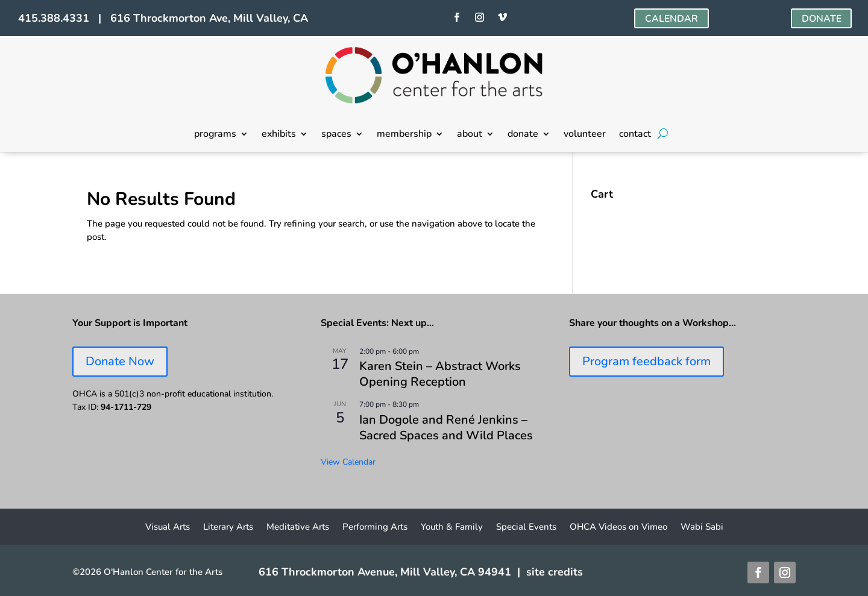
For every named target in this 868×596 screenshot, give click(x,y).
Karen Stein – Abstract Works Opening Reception (440, 374)
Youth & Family (452, 528)
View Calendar (348, 462)
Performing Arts (375, 528)
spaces (336, 135)
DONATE (821, 19)
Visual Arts (168, 528)
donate (523, 135)
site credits (555, 572)
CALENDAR (671, 19)
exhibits (279, 135)
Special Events (526, 528)
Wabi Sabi (702, 528)
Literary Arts (228, 528)
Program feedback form (646, 361)
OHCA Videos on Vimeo (618, 528)
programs (215, 135)
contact (635, 135)
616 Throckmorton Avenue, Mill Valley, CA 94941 (385, 572)
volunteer (585, 135)
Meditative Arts (298, 528)
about (470, 135)
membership (404, 135)
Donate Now (120, 361)
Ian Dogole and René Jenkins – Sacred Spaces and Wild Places (446, 428)
